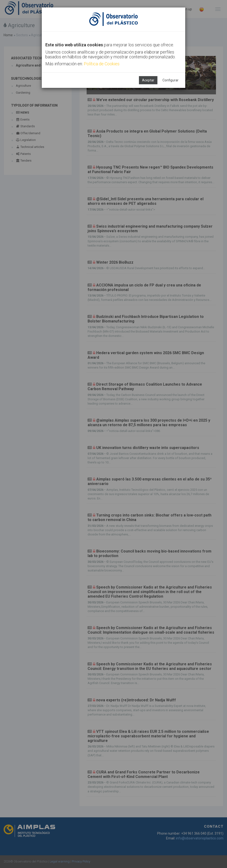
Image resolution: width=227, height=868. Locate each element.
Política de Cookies (102, 64)
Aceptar (148, 80)
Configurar (170, 80)
